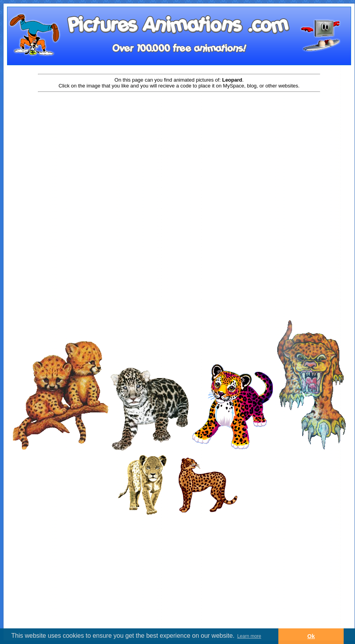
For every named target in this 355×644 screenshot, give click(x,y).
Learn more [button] (249, 636)
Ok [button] (311, 636)
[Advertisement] (179, 155)
